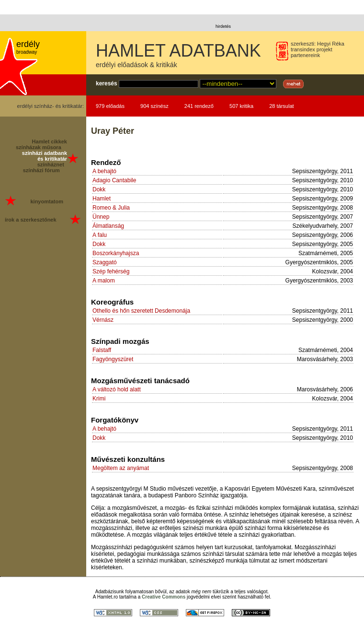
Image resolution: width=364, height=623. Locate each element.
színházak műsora (39, 147)
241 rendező (199, 106)
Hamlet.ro (108, 597)
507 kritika (241, 106)
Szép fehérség (111, 271)
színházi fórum (41, 170)
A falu (100, 235)
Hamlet (102, 199)
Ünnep (101, 217)
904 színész (154, 106)
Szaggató (105, 262)
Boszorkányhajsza (116, 253)
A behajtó (104, 171)
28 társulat (281, 106)
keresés (107, 83)
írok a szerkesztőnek (31, 220)
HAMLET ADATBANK (178, 51)
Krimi (99, 399)
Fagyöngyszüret (113, 359)
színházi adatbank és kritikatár (45, 156)
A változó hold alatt (117, 389)
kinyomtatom (46, 201)
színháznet (51, 165)
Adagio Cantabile (114, 180)
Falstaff (102, 350)
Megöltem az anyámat (121, 468)
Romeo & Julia (111, 208)
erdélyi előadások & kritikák (136, 65)
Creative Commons (164, 597)
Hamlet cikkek (50, 141)
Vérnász (103, 320)
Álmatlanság (108, 226)
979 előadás (110, 106)
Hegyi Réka (331, 44)
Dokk (99, 189)
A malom (104, 281)
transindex (303, 49)
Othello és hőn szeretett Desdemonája (141, 311)
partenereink (305, 55)
